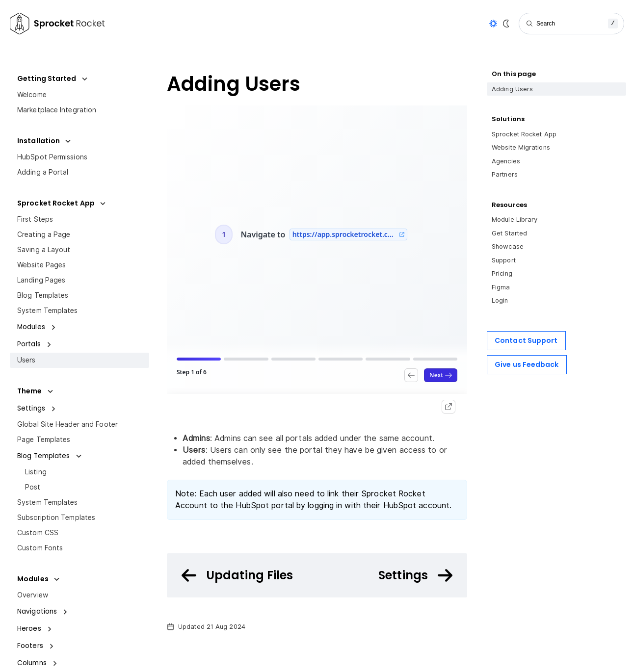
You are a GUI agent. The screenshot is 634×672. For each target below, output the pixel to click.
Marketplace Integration (57, 110)
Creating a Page (44, 234)
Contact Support (526, 340)
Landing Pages (41, 280)
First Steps (35, 219)
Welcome (32, 95)
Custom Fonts (40, 548)
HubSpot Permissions (52, 157)
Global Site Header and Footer (67, 424)
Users (26, 360)
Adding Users (512, 89)
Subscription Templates (56, 517)
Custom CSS (38, 533)
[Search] (571, 24)
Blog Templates (43, 295)
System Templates (48, 310)
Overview (33, 595)
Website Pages (41, 265)
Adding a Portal (43, 172)
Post (33, 487)
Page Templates (44, 439)
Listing (36, 472)
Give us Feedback (527, 364)
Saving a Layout (44, 250)
